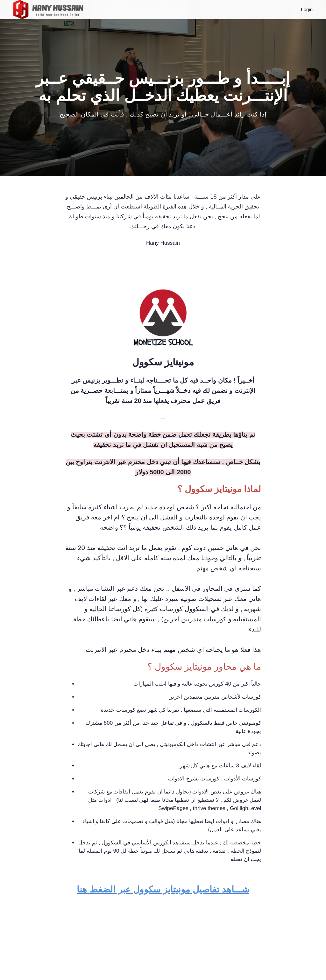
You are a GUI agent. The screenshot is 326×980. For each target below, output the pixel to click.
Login (307, 9)
